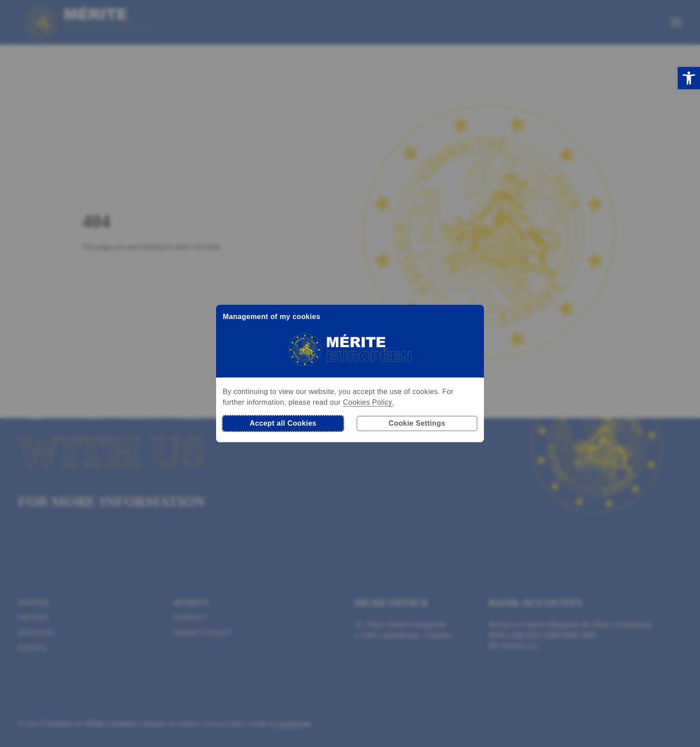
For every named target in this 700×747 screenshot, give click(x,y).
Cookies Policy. (368, 402)
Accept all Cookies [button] (283, 423)
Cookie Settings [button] (417, 423)
